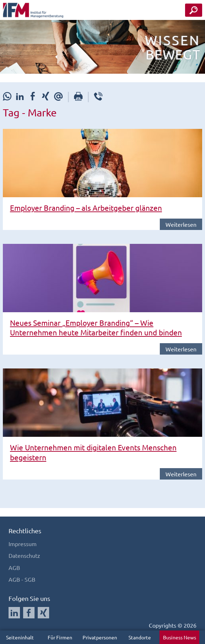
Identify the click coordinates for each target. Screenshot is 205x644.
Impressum (23, 544)
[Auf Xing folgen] (43, 613)
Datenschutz (24, 555)
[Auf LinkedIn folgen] (14, 613)
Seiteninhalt (20, 637)
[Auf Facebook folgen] (29, 613)
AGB (14, 567)
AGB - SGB (22, 579)
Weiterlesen (181, 224)
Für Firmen (60, 637)
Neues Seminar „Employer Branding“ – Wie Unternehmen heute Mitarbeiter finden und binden (96, 327)
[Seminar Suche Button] (194, 10)
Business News (180, 637)
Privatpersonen (100, 637)
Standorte (140, 637)
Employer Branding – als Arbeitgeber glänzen (86, 208)
